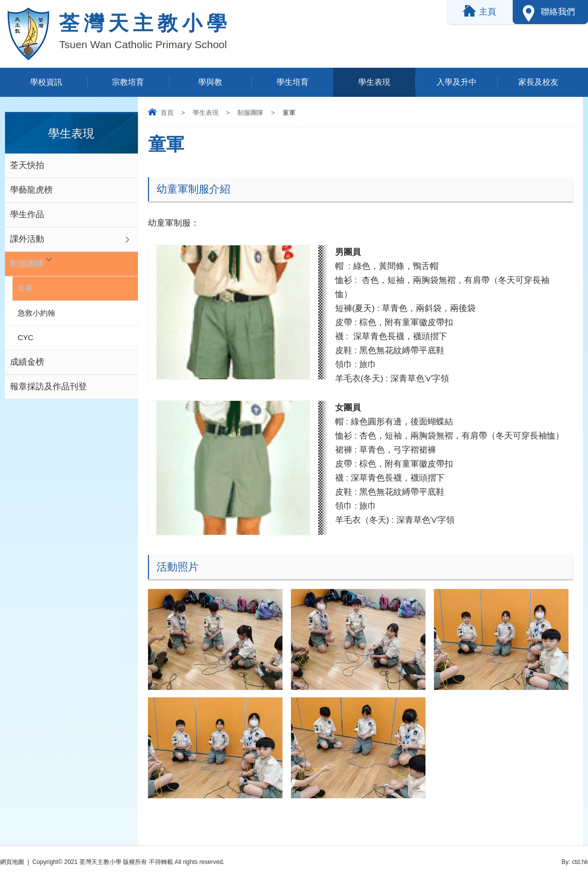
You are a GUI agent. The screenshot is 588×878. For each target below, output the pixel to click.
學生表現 (374, 82)
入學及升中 (457, 82)
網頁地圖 (12, 862)
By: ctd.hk (575, 862)
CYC (26, 337)
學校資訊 (46, 82)
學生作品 (27, 214)
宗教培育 (128, 82)
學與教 (210, 82)
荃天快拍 (27, 165)
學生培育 (292, 82)
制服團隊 (250, 113)
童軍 (25, 288)
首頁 (167, 113)
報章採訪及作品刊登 (48, 387)
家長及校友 (538, 82)
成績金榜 (27, 362)
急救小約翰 (36, 313)
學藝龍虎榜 (31, 190)
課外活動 (27, 239)
